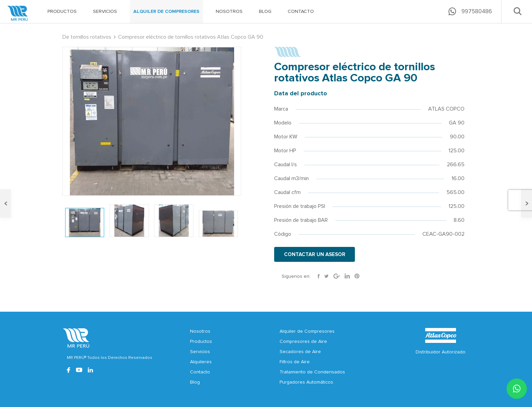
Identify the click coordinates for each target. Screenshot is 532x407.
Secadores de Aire (300, 352)
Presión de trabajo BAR (301, 220)
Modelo (283, 123)
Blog (195, 382)
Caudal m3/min (291, 178)
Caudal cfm (287, 192)
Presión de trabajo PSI (300, 206)
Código (283, 234)
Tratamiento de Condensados (312, 372)
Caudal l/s (286, 164)
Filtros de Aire (295, 362)
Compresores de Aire (303, 342)
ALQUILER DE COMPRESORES (166, 12)
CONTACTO (301, 12)
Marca (281, 109)
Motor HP (285, 151)
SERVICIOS (105, 12)
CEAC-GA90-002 (443, 234)
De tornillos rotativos (87, 37)
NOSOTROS (229, 12)
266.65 (456, 164)
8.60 (459, 220)
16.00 (458, 178)
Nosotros (200, 331)
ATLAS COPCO (446, 109)
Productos (201, 342)
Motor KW (286, 137)
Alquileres (201, 362)
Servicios (200, 352)
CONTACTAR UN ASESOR (315, 255)
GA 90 (457, 123)
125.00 (457, 151)
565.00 (455, 192)
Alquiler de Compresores (307, 331)
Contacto (200, 372)
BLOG (265, 12)
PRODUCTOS (62, 12)
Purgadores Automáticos (306, 382)
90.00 (457, 137)
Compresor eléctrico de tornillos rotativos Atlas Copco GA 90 (191, 37)
